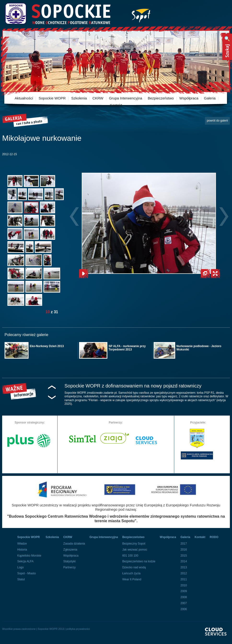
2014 (184, 561)
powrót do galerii (217, 121)
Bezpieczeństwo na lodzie (139, 561)
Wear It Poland (132, 579)
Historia (22, 550)
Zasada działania (74, 544)
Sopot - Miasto (26, 573)
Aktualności (24, 98)
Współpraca (189, 98)
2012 (184, 573)
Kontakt (116, 105)
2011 (184, 579)
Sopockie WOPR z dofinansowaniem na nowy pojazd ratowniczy (133, 386)
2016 (184, 550)
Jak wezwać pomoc (135, 550)
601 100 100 (130, 556)
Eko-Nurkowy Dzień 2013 (47, 346)
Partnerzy (69, 567)
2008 (184, 597)
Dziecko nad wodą (134, 567)
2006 (184, 609)
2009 (184, 591)
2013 (184, 567)
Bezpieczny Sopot (134, 544)
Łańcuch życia (131, 573)
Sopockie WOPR (52, 98)
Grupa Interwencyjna (126, 98)
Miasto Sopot (141, 15)
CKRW (98, 98)
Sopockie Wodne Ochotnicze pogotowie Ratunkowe (58, 14)
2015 (184, 556)
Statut (21, 579)
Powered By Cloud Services (217, 636)
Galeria (210, 98)
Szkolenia (79, 98)
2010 (184, 585)
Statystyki (69, 561)
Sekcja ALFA (25, 561)
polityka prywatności (78, 629)
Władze (22, 544)
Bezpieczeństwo (161, 98)
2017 (184, 544)
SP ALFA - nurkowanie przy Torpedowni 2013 (127, 348)
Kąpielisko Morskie (29, 556)
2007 (184, 603)
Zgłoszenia (70, 550)
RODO (214, 537)
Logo (20, 567)
